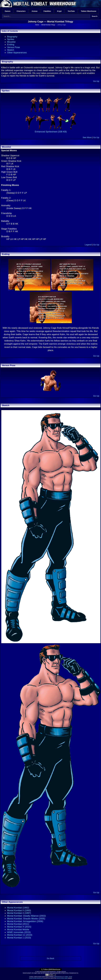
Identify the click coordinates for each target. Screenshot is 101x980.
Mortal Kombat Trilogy (60, 22)
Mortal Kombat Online (62, 978)
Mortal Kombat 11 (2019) (20, 935)
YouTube (71, 11)
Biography (12, 37)
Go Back (50, 958)
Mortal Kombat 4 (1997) (19, 913)
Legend (88, 245)
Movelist (11, 42)
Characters (21, 11)
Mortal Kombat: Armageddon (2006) (25, 921)
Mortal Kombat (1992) (18, 908)
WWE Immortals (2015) (19, 932)
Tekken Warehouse (89, 11)
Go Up (96, 81)
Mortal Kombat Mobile (18, 929)
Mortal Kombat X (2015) (19, 927)
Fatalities (47, 11)
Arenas (35, 11)
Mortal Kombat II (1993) (19, 910)
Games (8, 11)
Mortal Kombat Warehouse (36, 978)
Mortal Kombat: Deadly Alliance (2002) (26, 916)
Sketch (11, 50)
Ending (11, 44)
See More (87, 137)
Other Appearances (17, 53)
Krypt (59, 11)
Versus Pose (13, 47)
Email (71, 977)
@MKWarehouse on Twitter (61, 977)
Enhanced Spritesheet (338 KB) (51, 132)
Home (37, 25)
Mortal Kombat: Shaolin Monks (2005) (26, 919)
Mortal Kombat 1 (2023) (19, 938)
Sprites (11, 39)
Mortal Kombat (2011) (18, 924)
